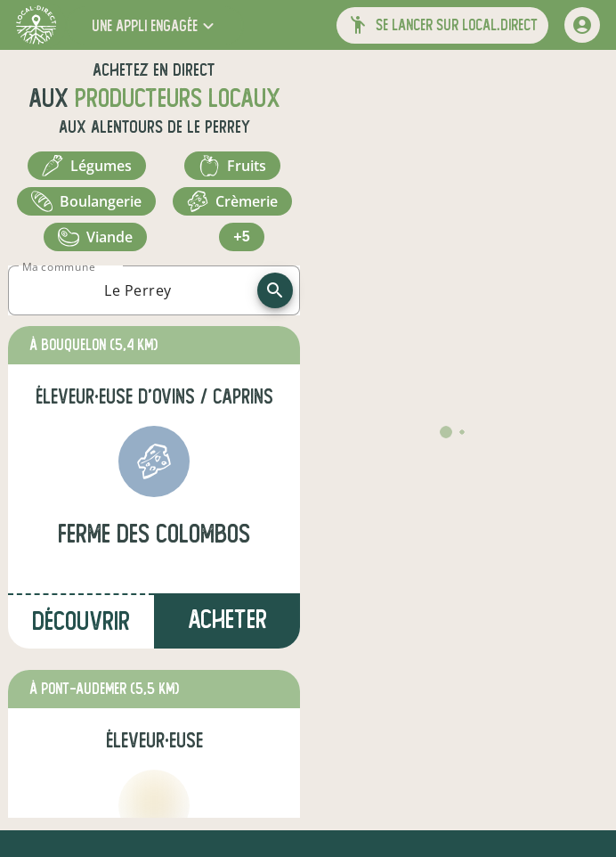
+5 (241, 237)
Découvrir (81, 621)
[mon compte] (582, 25)
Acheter (227, 620)
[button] (155, 25)
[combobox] (138, 290)
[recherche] (275, 290)
